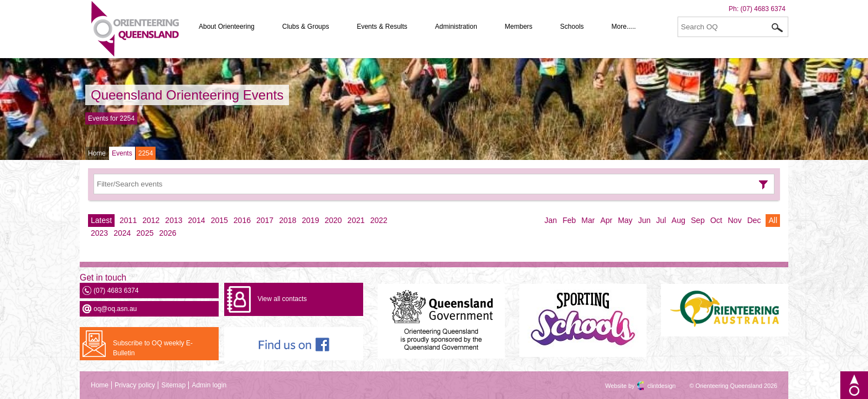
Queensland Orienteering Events (187, 95)
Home (97, 153)
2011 (128, 220)
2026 (167, 233)
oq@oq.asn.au (115, 309)
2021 (356, 220)
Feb (569, 220)
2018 (288, 220)
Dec (754, 220)
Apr (606, 220)
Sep (698, 220)
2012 (151, 220)
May (625, 220)
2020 (333, 220)
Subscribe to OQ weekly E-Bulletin (153, 348)
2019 (310, 220)
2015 (219, 220)
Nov (735, 220)
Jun (645, 220)
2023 (99, 233)
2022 (379, 220)
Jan (551, 220)
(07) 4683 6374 (763, 9)
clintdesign (652, 386)
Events (122, 153)
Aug (678, 220)
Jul (661, 220)
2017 (265, 220)
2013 (174, 220)
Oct (716, 220)
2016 (242, 220)
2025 (145, 233)
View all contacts (282, 299)
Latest (101, 220)
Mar (588, 220)
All (773, 220)
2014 (197, 220)
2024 (122, 233)
